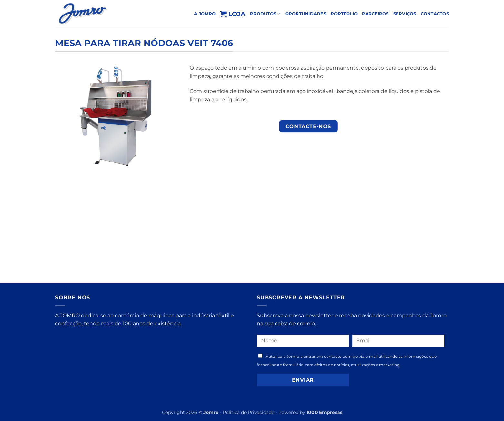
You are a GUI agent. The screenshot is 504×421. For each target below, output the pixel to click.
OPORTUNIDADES (306, 14)
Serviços (405, 14)
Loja (233, 14)
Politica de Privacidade (248, 412)
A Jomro (205, 14)
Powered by (310, 412)
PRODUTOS (265, 14)
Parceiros (375, 14)
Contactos (435, 14)
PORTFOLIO (344, 14)
